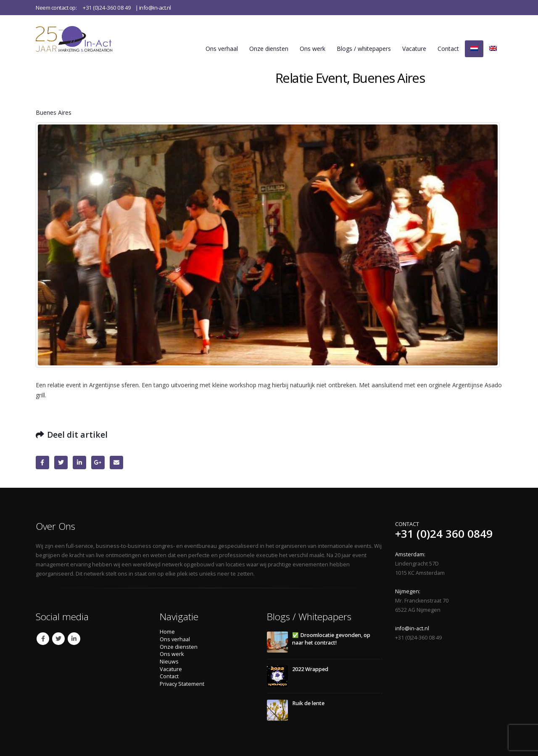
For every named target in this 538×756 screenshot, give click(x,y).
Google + (98, 463)
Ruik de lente (308, 703)
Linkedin (74, 639)
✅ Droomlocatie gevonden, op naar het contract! (331, 639)
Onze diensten (269, 49)
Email (116, 463)
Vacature (414, 49)
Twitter (61, 463)
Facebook (42, 463)
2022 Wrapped (310, 669)
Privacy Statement (182, 684)
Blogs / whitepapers (364, 49)
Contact (448, 49)
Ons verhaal (222, 49)
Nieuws (169, 662)
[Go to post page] (277, 642)
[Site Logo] (85, 38)
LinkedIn (79, 463)
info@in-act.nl (155, 8)
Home (167, 632)
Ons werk (313, 49)
